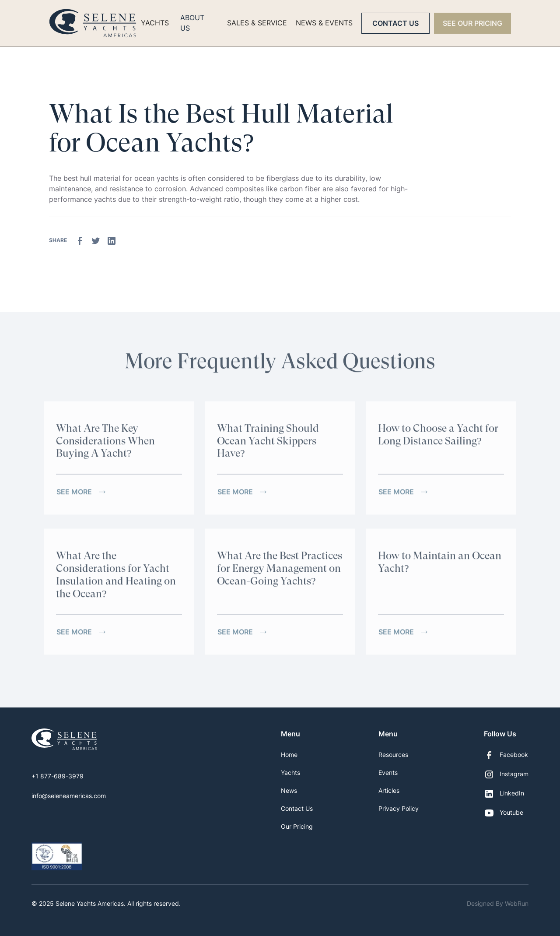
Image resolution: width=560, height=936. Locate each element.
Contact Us (395, 23)
